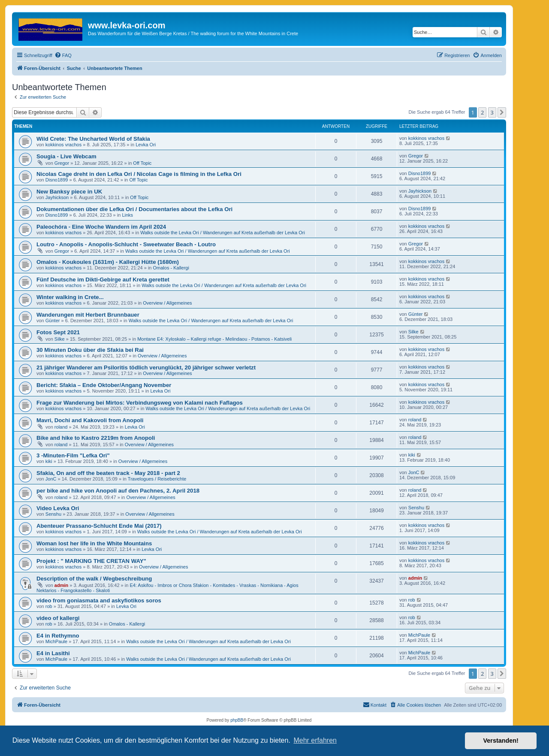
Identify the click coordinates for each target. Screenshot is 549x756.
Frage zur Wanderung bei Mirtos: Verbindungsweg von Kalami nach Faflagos (140, 403)
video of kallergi (58, 618)
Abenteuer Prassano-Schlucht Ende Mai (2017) (99, 526)
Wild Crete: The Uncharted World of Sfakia (93, 139)
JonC (51, 479)
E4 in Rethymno (58, 636)
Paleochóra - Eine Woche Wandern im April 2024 (101, 227)
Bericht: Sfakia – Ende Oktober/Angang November (104, 385)
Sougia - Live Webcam (66, 156)
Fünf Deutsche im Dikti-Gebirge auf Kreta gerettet (103, 280)
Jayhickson (57, 197)
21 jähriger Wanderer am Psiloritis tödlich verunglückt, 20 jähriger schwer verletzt (146, 367)
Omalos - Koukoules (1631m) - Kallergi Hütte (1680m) (108, 262)
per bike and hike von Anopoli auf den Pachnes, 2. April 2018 (118, 491)
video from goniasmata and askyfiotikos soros (99, 600)
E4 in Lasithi (53, 653)
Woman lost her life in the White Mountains (94, 543)
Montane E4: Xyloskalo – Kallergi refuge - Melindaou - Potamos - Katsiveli (214, 339)
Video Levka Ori (58, 508)
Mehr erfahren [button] (315, 740)
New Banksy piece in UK (69, 192)
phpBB (237, 720)
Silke (60, 339)
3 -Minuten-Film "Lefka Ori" (73, 455)
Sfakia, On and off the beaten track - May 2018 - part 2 (108, 473)
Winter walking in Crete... (70, 297)
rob (49, 606)
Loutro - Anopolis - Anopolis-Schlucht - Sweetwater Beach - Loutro (126, 244)
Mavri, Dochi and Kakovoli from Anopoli (90, 420)
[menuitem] (63, 55)
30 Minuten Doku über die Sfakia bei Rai (90, 350)
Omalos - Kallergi (171, 268)
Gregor (62, 163)
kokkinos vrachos (63, 145)
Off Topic (142, 163)
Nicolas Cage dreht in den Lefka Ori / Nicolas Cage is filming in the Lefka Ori (139, 174)
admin (61, 585)
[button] (502, 112)
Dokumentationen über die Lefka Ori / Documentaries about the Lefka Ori (134, 209)
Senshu (53, 514)
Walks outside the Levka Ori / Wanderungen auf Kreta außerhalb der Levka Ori (223, 233)
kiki (49, 461)
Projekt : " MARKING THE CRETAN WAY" (91, 561)
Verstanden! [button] (501, 741)
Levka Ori (146, 145)
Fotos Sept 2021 (58, 332)
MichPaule (56, 641)
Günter (53, 321)
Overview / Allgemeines (167, 303)
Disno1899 (57, 180)
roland (61, 427)
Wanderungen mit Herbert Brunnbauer (88, 315)
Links (127, 215)
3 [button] (492, 112)
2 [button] (482, 112)
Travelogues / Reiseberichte (157, 479)
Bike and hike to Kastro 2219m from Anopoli (96, 438)
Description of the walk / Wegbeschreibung (94, 579)
